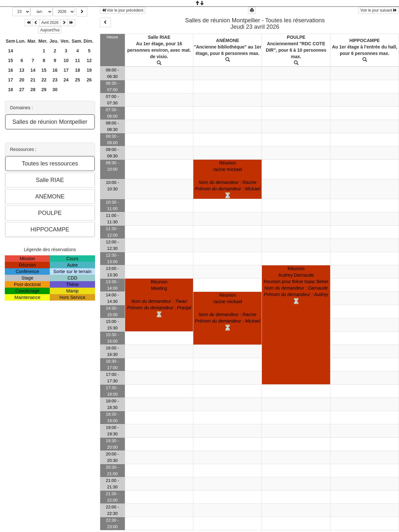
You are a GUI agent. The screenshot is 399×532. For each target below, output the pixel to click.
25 (78, 80)
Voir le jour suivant (379, 10)
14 (11, 51)
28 (33, 90)
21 (33, 80)
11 (78, 60)
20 (22, 80)
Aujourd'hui (50, 30)
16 (11, 70)
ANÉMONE (228, 40)
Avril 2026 (50, 23)
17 (66, 70)
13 (22, 70)
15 (11, 60)
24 (66, 80)
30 (55, 90)
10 (66, 60)
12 (89, 60)
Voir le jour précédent (123, 10)
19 (89, 70)
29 (44, 90)
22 (44, 80)
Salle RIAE (159, 37)
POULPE (296, 37)
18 (78, 70)
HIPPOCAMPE (364, 40)
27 (22, 90)
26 (89, 80)
